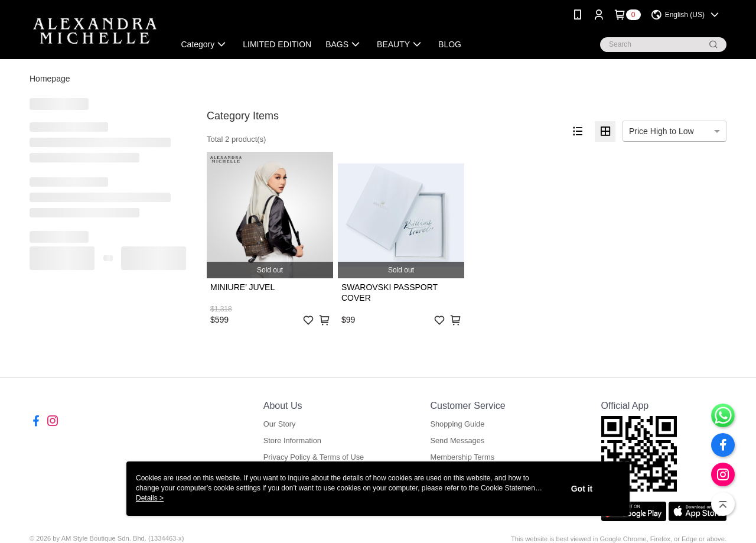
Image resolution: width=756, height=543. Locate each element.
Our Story (280, 424)
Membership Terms (462, 457)
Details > (150, 498)
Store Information (292, 440)
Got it (582, 489)
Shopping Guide (457, 424)
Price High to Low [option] (661, 131)
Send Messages (457, 440)
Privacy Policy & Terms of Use (314, 457)
